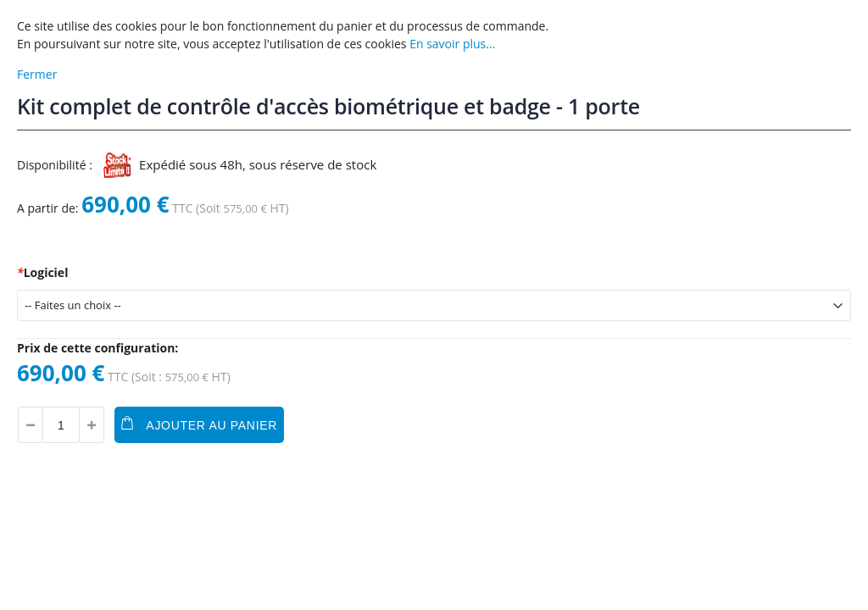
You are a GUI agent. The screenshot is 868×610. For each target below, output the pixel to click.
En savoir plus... (452, 44)
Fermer (37, 74)
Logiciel (42, 272)
